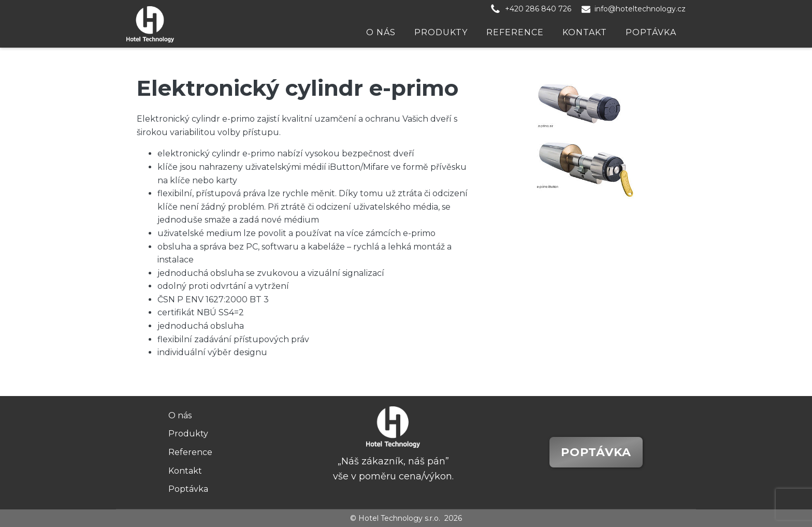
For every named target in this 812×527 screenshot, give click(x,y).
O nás (381, 32)
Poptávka (651, 32)
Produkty (441, 32)
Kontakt (585, 32)
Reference (515, 32)
